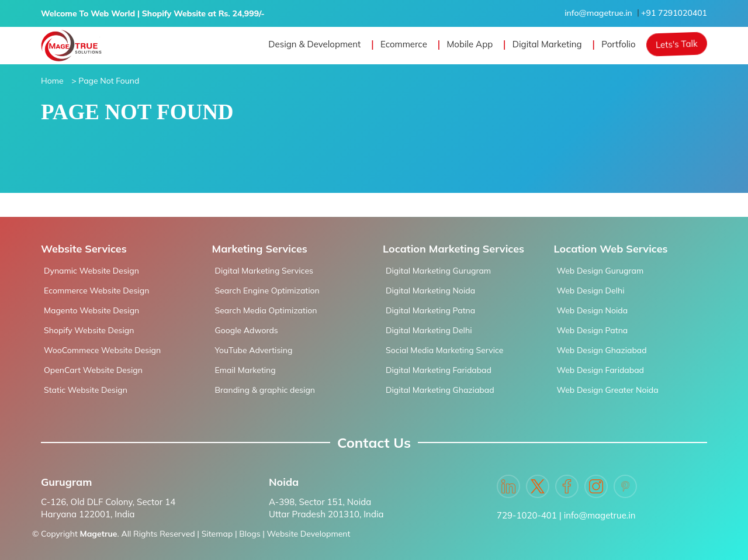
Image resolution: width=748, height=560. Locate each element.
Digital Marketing (547, 44)
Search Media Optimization (266, 310)
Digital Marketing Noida (430, 291)
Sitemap (217, 534)
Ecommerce (404, 44)
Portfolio (618, 44)
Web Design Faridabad (600, 370)
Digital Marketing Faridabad (439, 370)
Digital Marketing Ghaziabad (440, 390)
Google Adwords (247, 330)
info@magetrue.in (598, 13)
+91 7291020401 (674, 13)
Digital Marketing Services (264, 271)
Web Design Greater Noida (608, 390)
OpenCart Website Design (93, 370)
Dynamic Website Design (91, 271)
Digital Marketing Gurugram (438, 271)
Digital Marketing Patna (430, 310)
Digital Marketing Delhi (429, 330)
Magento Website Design (91, 310)
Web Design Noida (593, 310)
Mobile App (470, 44)
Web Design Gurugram (600, 271)
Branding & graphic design (265, 390)
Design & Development (314, 44)
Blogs (250, 534)
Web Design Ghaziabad (602, 350)
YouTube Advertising (254, 350)
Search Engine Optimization (267, 291)
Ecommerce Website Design (96, 291)
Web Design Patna (593, 330)
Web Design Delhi (591, 291)
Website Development (309, 534)
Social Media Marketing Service (444, 350)
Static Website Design (86, 390)
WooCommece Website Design (102, 350)
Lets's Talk (677, 44)
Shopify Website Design (89, 330)
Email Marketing (245, 370)
